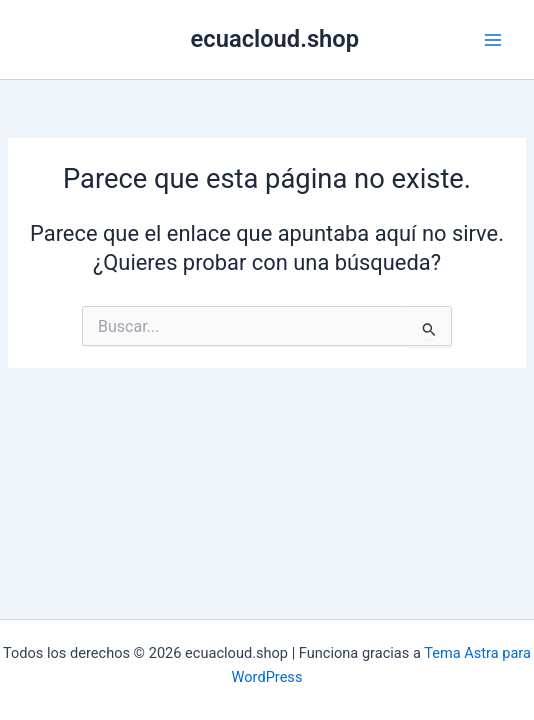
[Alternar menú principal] (493, 40)
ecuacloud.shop (275, 39)
